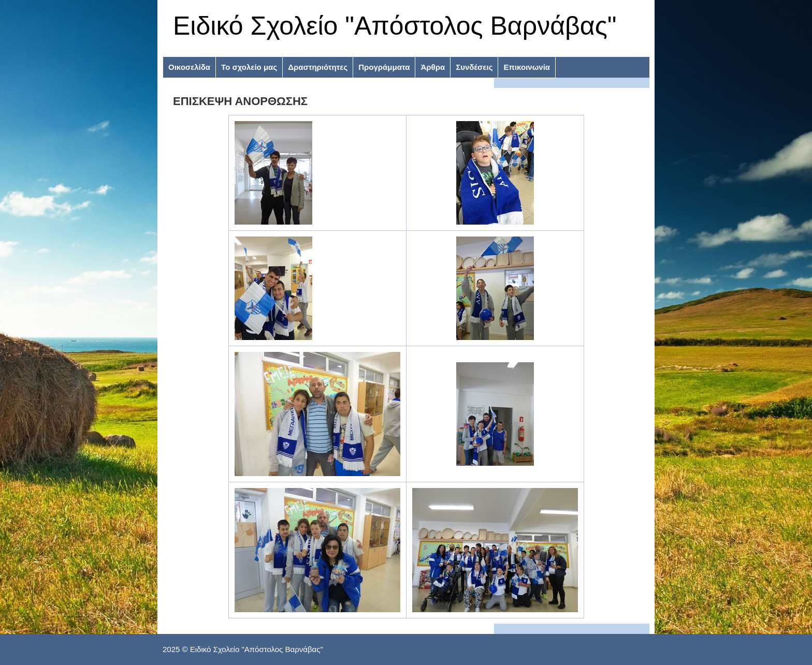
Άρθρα (433, 67)
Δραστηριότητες (318, 67)
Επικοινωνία (527, 67)
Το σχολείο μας (249, 67)
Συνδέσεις (474, 67)
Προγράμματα (384, 67)
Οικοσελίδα (189, 67)
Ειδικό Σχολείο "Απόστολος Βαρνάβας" (395, 26)
